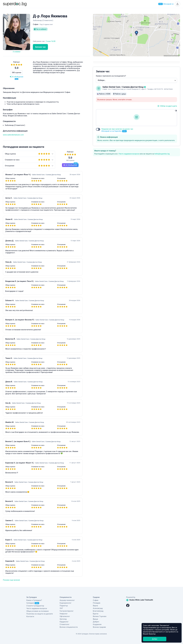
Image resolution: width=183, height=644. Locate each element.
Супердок (33, 603)
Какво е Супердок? (34, 600)
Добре (155, 639)
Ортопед (63, 619)
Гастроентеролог (67, 611)
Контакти (30, 616)
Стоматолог (64, 624)
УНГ (61, 608)
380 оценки (17, 73)
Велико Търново (100, 616)
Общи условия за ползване (38, 611)
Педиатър (64, 606)
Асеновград (98, 608)
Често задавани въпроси (129, 154)
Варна (95, 606)
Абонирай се (166, 4)
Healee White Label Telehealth (140, 600)
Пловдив (97, 603)
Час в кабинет (40, 29)
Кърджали (97, 624)
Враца (95, 619)
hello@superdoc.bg (162, 154)
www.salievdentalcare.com (13, 135)
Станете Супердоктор (35, 606)
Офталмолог (65, 616)
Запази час (40, 47)
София (96, 600)
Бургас (96, 614)
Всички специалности (69, 627)
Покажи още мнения (11, 580)
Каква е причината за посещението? (111, 76)
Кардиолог (64, 622)
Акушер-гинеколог (67, 600)
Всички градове (99, 627)
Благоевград (98, 611)
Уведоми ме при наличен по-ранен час (117, 130)
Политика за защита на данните (40, 614)
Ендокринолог (66, 603)
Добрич (96, 622)
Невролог (64, 614)
